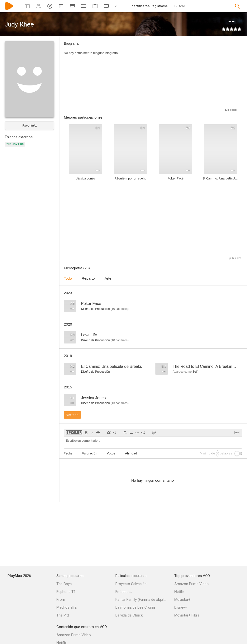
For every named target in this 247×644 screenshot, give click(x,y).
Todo (68, 278)
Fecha (68, 453)
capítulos (120, 309)
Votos (111, 453)
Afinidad (131, 453)
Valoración (90, 453)
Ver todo (72, 415)
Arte (108, 278)
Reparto (88, 278)
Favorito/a (29, 126)
